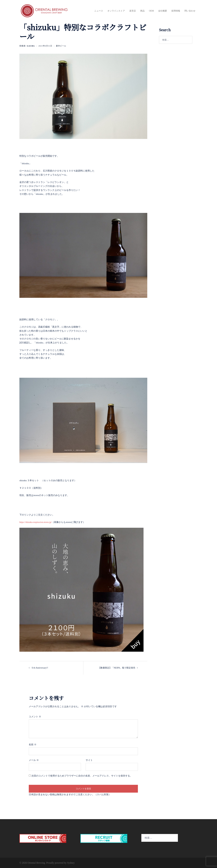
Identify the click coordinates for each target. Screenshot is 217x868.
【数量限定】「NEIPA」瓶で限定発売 (116, 668)
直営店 (133, 11)
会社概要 (163, 11)
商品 (142, 11)
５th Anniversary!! (40, 668)
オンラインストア (116, 11)
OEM (151, 11)
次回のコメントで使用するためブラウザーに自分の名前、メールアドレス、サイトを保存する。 (82, 775)
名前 (33, 744)
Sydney (71, 863)
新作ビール (61, 46)
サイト (89, 760)
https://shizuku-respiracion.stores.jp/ (36, 522)
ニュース (99, 11)
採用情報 (176, 11)
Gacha (31, 46)
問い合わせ (190, 11)
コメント (35, 716)
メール (34, 760)
